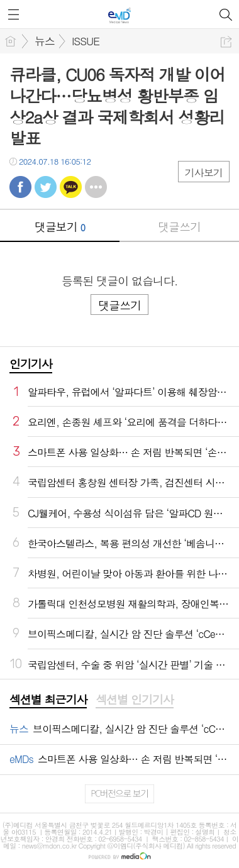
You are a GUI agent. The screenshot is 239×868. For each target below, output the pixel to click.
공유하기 (226, 42)
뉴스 (45, 41)
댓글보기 (60, 227)
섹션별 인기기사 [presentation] (134, 700)
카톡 (71, 187)
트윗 (46, 187)
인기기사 (31, 364)
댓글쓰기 (179, 227)
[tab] (48, 700)
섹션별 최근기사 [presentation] (48, 700)
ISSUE (86, 41)
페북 (20, 187)
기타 (96, 187)
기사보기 (204, 173)
